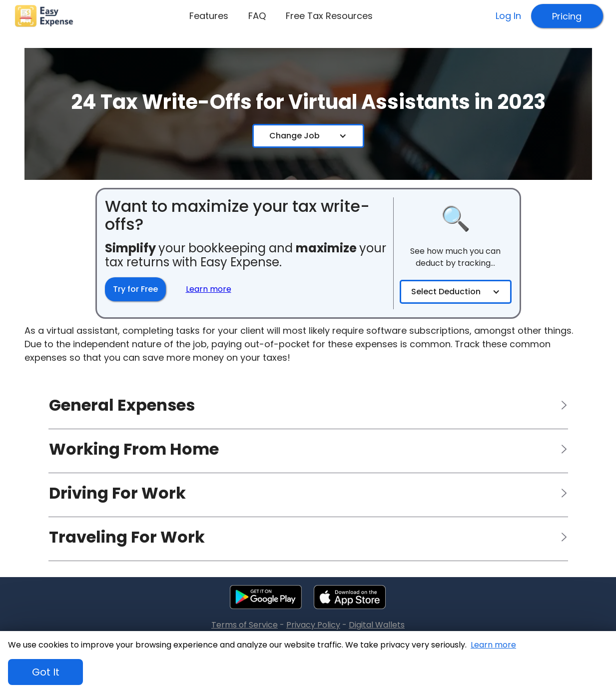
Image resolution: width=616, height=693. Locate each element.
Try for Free (135, 289)
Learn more (493, 645)
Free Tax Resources (329, 16)
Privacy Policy (313, 625)
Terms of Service (245, 625)
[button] (308, 136)
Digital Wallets (377, 625)
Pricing (567, 16)
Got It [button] (46, 672)
